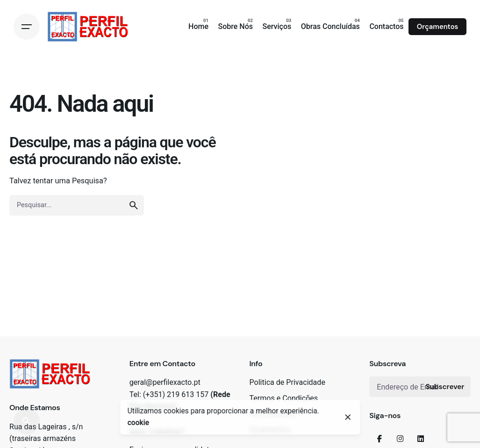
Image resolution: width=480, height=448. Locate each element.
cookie (138, 423)
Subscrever (445, 387)
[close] (348, 417)
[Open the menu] (27, 27)
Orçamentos (437, 27)
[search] (134, 205)
